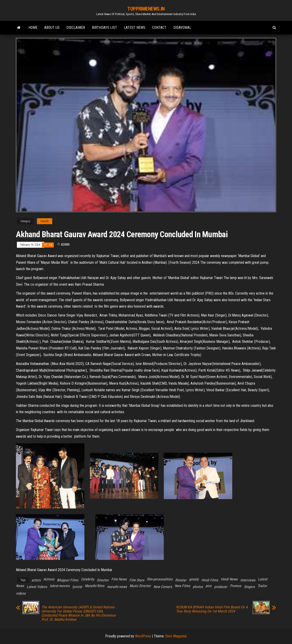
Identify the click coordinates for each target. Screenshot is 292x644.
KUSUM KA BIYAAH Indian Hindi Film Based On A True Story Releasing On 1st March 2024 (212, 609)
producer (221, 587)
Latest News (135, 28)
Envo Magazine (176, 636)
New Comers (163, 587)
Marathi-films (95, 586)
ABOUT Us (52, 28)
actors (36, 580)
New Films (182, 586)
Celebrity (88, 579)
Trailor (262, 586)
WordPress (143, 636)
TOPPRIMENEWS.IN (146, 9)
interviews (248, 580)
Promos (236, 586)
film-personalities (160, 579)
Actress (49, 579)
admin (65, 245)
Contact (159, 28)
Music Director (140, 586)
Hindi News (229, 579)
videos (21, 593)
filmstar (181, 580)
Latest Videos (37, 587)
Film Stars (137, 580)
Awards (45, 221)
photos (198, 587)
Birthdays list (104, 28)
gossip (194, 579)
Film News (119, 579)
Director (103, 580)
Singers (249, 587)
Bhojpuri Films (68, 580)
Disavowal (182, 28)
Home (33, 28)
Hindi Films (210, 580)
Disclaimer (76, 28)
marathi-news (117, 587)
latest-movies (60, 586)
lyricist (77, 587)
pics (209, 586)
